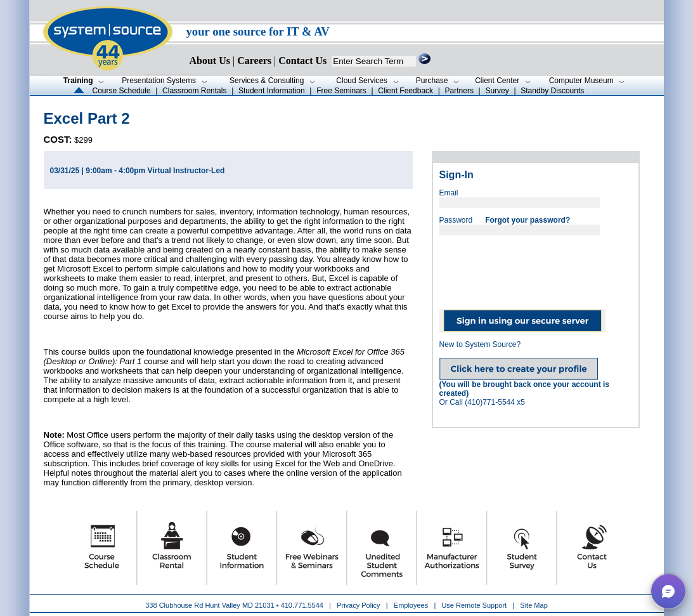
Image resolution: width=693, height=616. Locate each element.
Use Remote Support (474, 605)
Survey (497, 91)
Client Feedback (405, 91)
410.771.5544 (302, 605)
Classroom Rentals (194, 91)
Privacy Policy (359, 605)
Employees (411, 605)
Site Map (534, 605)
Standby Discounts (552, 91)
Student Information (272, 91)
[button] (668, 591)
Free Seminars (341, 91)
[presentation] (536, 268)
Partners (459, 91)
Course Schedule (122, 91)
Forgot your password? (528, 220)
